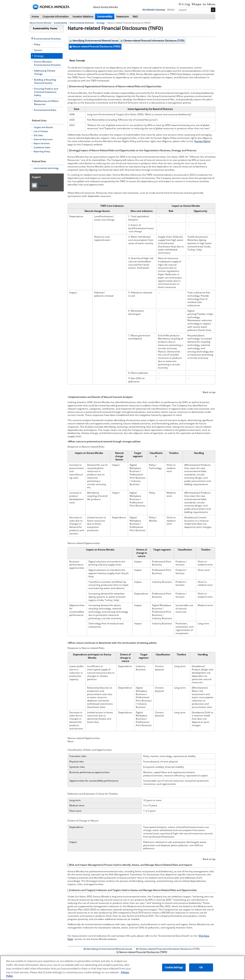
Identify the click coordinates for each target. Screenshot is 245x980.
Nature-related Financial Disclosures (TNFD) (96, 46)
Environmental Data (45, 110)
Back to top (209, 392)
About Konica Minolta (40, 23)
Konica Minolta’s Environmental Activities (47, 63)
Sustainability (105, 16)
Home (35, 16)
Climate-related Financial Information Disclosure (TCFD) (154, 41)
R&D (135, 16)
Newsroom (122, 16)
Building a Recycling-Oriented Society (45, 81)
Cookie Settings (174, 968)
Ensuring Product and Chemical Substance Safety (46, 92)
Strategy (101, 23)
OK (201, 968)
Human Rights (202, 141)
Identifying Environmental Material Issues (95, 41)
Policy (37, 44)
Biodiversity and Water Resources (46, 103)
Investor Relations (83, 16)
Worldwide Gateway (154, 10)
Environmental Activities (82, 23)
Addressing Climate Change (45, 72)
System (38, 50)
